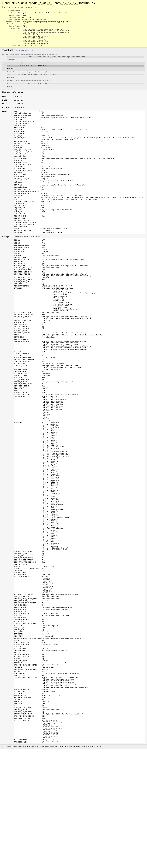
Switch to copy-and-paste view (24, 53)
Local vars (11, 63)
